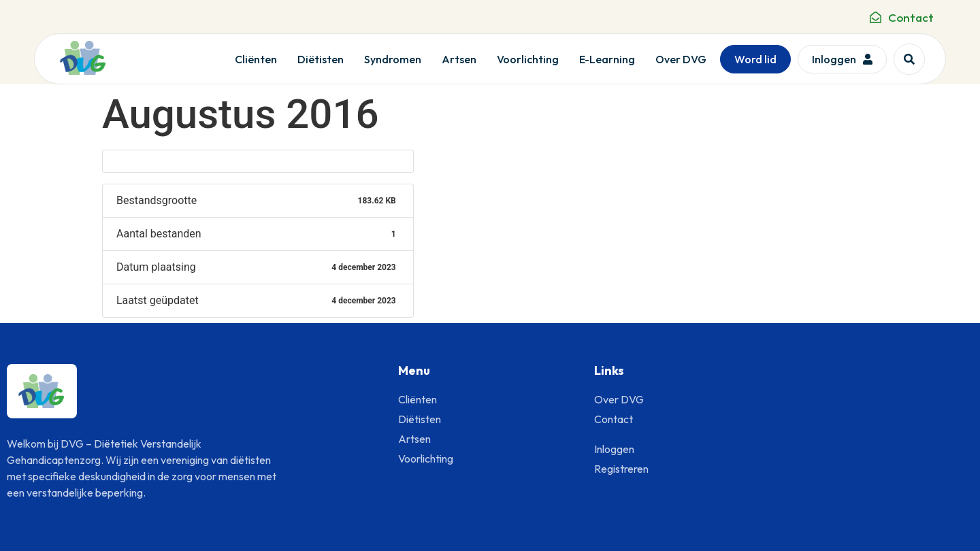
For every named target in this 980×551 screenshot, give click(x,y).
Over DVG (681, 59)
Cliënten (256, 59)
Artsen (459, 59)
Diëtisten (321, 59)
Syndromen (393, 59)
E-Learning (607, 59)
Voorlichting (528, 59)
